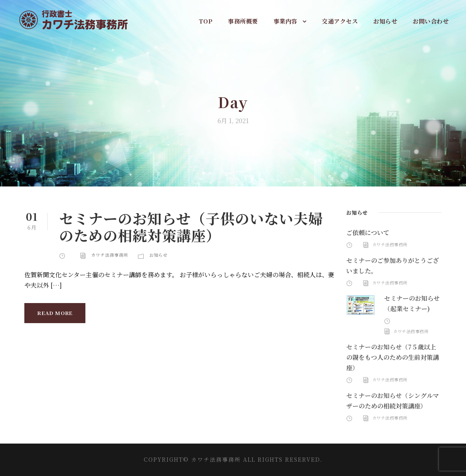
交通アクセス (340, 21)
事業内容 (286, 21)
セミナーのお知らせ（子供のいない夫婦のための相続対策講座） (191, 227)
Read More (55, 313)
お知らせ (385, 21)
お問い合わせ (431, 21)
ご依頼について (368, 233)
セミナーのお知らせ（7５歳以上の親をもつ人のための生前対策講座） (393, 357)
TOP (206, 21)
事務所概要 (243, 21)
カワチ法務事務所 (110, 255)
